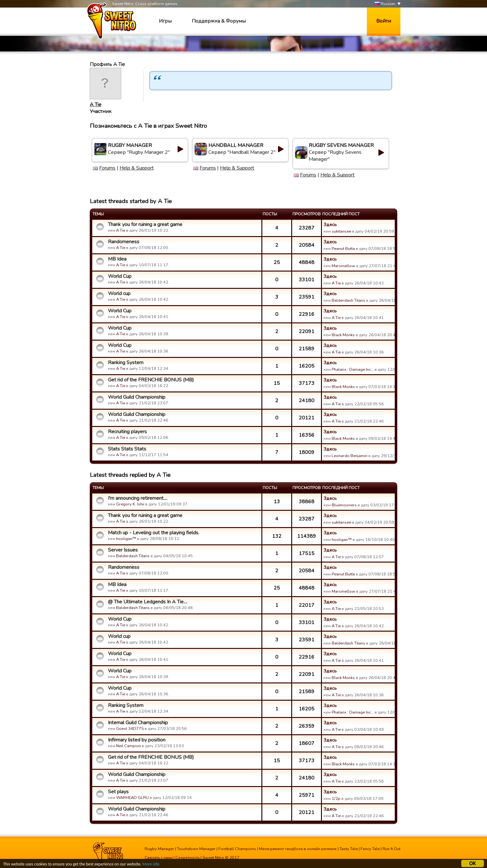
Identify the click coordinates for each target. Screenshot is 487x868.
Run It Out (391, 849)
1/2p (336, 799)
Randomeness (124, 242)
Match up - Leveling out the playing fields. (154, 533)
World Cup (120, 276)
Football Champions (237, 849)
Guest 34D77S (130, 729)
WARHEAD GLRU (132, 798)
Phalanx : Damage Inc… (353, 369)
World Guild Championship (137, 397)
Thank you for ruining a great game (145, 224)
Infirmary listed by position (137, 740)
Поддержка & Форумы (219, 21)
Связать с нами (159, 858)
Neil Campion (128, 746)
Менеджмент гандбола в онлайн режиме (298, 849)
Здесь (330, 224)
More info (151, 865)
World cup (119, 294)
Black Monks (343, 335)
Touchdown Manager (196, 849)
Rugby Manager (159, 849)
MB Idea (117, 259)
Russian (385, 4)
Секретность (187, 858)
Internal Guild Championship (138, 723)
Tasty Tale (349, 849)
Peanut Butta (343, 249)
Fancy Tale (370, 849)
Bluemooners (344, 505)
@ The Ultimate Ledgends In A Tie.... (148, 602)
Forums (107, 168)
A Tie (96, 105)
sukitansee (341, 231)
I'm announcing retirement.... (138, 498)
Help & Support (137, 168)
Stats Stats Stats (127, 449)
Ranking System (126, 363)
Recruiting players (127, 432)
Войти (384, 21)
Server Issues (123, 550)
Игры (165, 21)
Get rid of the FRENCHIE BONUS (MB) (151, 380)
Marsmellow (343, 266)
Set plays (118, 792)
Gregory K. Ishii (130, 504)
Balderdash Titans (348, 300)
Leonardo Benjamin (350, 456)
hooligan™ (126, 539)
